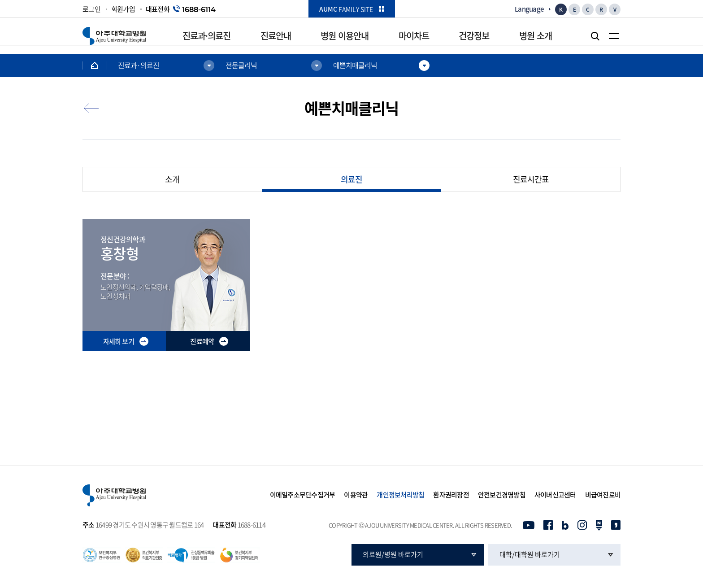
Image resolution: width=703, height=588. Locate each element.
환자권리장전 (451, 495)
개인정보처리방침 (400, 495)
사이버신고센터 (555, 495)
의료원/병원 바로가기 (393, 554)
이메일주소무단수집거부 (303, 495)
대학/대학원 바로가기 (530, 554)
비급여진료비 (603, 495)
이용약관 (356, 495)
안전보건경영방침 (502, 495)
